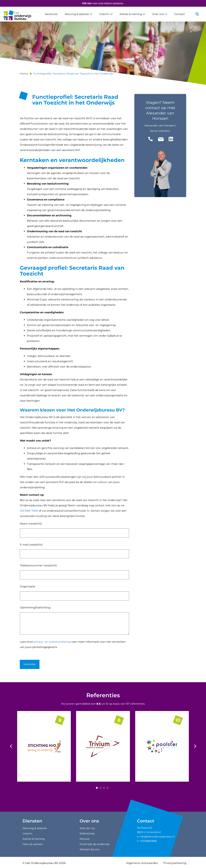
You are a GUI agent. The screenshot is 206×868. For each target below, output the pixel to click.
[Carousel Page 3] (104, 788)
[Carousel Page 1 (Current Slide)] (97, 788)
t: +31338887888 (147, 841)
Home (24, 74)
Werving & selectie (78, 14)
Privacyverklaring (175, 863)
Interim (106, 14)
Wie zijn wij (87, 828)
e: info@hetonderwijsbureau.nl (156, 837)
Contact (180, 14)
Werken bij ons (89, 849)
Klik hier (87, 3)
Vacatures (51, 14)
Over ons (160, 14)
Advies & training (132, 14)
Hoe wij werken (33, 844)
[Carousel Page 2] (100, 788)
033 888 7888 (29, 511)
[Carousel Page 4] (107, 788)
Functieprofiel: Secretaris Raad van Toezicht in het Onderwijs (73, 74)
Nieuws (85, 839)
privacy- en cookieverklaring (52, 642)
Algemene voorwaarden (142, 863)
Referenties (103, 695)
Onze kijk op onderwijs (95, 844)
